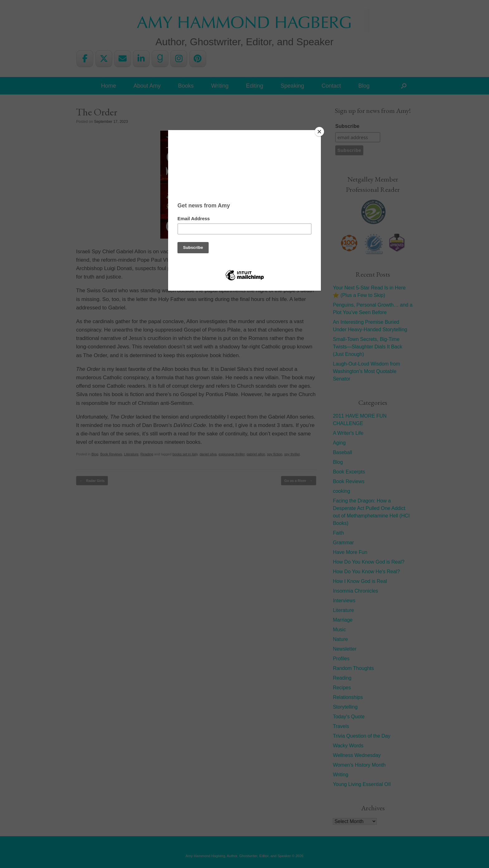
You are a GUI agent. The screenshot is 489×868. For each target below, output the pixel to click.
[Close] (319, 132)
